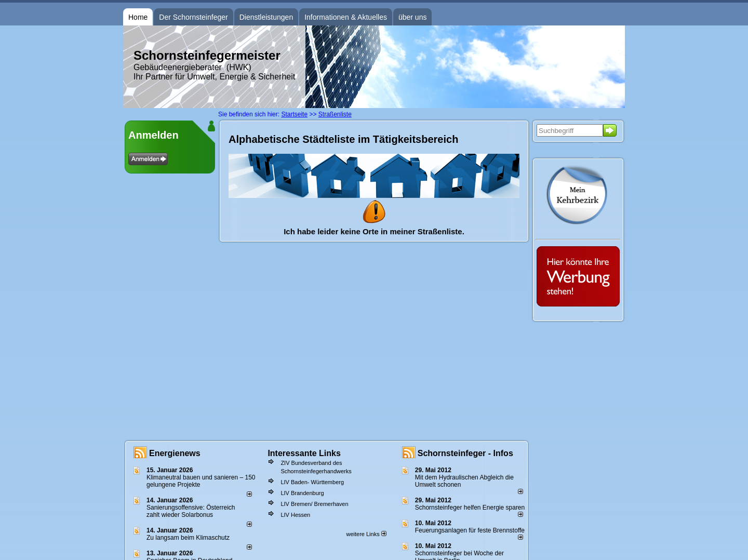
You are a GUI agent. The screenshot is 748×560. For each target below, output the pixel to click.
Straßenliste (335, 114)
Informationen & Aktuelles (346, 17)
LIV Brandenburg (302, 493)
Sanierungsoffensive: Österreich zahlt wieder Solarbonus (191, 511)
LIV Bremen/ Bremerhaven (314, 504)
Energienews (175, 453)
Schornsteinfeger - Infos (465, 453)
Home (138, 17)
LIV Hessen (295, 515)
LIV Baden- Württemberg (312, 482)
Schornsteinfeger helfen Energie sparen (470, 508)
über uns (412, 17)
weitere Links (366, 534)
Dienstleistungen (266, 17)
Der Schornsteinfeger (193, 17)
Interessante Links (304, 453)
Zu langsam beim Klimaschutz (188, 538)
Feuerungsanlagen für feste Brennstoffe (470, 530)
